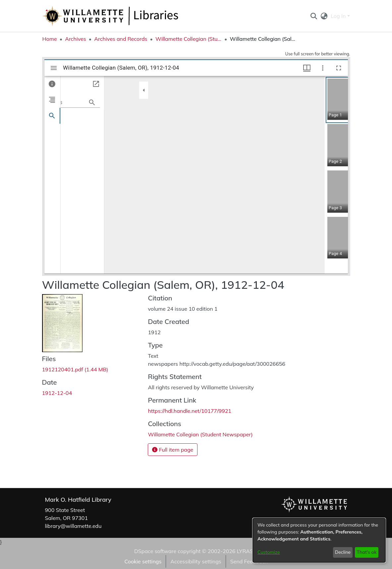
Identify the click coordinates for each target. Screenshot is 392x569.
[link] (75, 369)
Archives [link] (76, 39)
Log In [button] (339, 16)
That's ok (366, 552)
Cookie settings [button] (143, 561)
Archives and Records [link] (121, 39)
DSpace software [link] (155, 551)
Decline (343, 552)
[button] (314, 16)
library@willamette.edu (73, 526)
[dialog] (319, 540)
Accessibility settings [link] (196, 561)
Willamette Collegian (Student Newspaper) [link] (189, 39)
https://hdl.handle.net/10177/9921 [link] (189, 411)
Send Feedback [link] (249, 561)
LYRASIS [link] (247, 551)
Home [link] (50, 39)
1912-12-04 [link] (57, 393)
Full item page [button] (173, 450)
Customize (269, 552)
